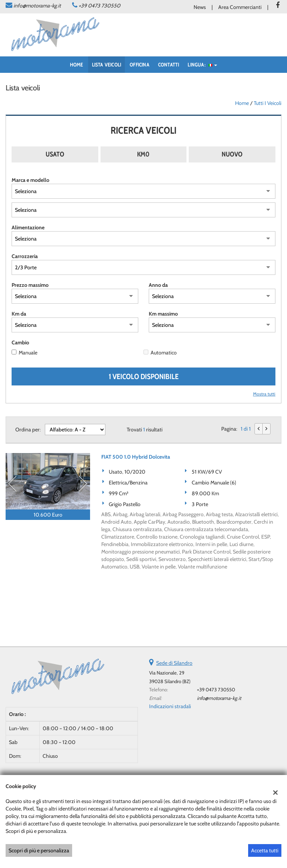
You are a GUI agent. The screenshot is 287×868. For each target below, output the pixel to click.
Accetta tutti (265, 850)
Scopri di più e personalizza (39, 850)
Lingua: (202, 65)
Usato (55, 154)
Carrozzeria (25, 256)
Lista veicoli (107, 65)
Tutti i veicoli (268, 103)
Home (77, 65)
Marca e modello (30, 180)
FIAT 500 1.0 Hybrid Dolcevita (136, 457)
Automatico (164, 353)
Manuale (28, 353)
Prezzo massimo (30, 285)
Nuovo (232, 154)
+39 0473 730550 (99, 6)
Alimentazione (28, 227)
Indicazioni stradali (170, 706)
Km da (19, 314)
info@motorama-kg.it (37, 6)
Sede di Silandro (174, 663)
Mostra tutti (264, 394)
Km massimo (163, 314)
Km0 (143, 154)
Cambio (20, 342)
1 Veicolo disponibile (144, 376)
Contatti (169, 65)
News (200, 7)
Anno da (158, 285)
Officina (140, 65)
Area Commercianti (240, 7)
